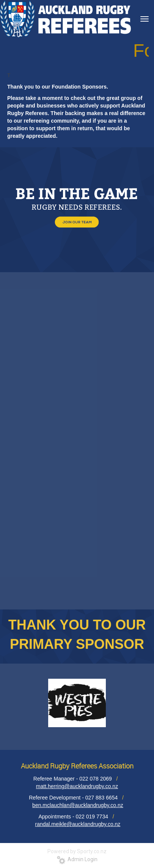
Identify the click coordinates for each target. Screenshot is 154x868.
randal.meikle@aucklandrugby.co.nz (78, 824)
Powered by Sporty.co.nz (77, 851)
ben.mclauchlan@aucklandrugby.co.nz (78, 805)
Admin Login (77, 859)
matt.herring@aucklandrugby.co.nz (77, 786)
